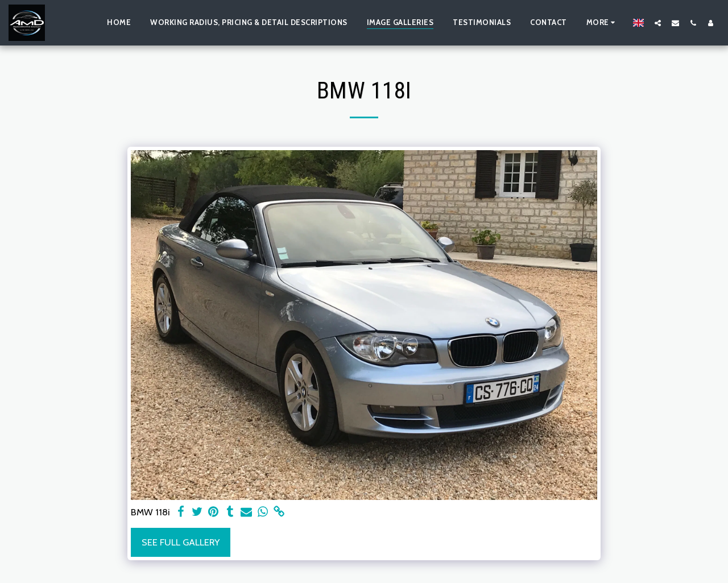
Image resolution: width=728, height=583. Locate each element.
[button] (658, 23)
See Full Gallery (181, 542)
